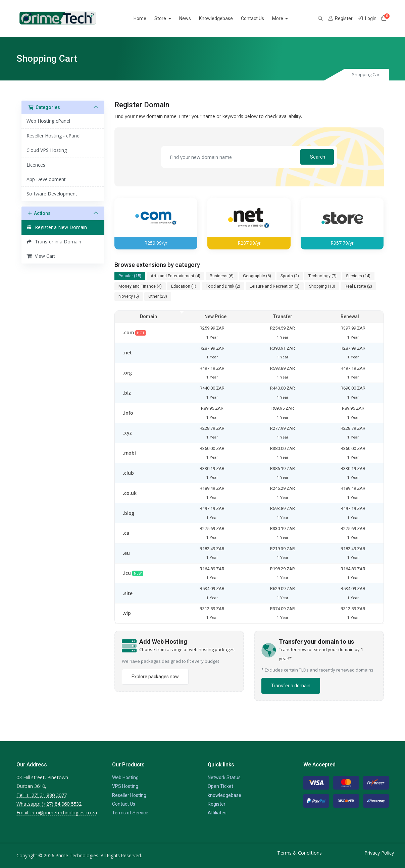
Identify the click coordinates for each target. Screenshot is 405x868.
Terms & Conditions (299, 853)
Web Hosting (125, 777)
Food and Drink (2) (223, 286)
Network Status (224, 777)
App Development (46, 179)
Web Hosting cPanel (48, 121)
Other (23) (158, 296)
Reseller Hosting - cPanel (54, 136)
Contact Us (260, 18)
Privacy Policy (379, 853)
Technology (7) (322, 276)
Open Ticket (220, 786)
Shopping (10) (322, 286)
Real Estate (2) (358, 286)
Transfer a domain (291, 686)
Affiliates (217, 813)
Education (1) (184, 286)
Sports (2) (290, 276)
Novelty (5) (129, 296)
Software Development (52, 194)
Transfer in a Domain (54, 242)
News (193, 18)
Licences (36, 165)
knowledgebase (224, 795)
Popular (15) (130, 276)
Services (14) (358, 276)
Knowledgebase (224, 18)
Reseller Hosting (129, 795)
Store (169, 18)
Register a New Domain (57, 227)
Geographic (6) (257, 276)
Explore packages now (155, 677)
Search (318, 157)
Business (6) (222, 276)
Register (217, 804)
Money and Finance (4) (140, 286)
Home (148, 18)
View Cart (41, 256)
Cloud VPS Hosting (47, 150)
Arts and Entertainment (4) (175, 276)
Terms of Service (130, 813)
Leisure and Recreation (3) (275, 286)
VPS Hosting (125, 786)
